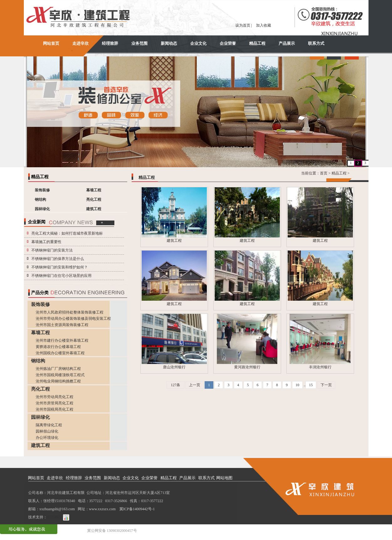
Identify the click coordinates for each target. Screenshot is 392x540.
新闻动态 (169, 43)
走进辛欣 (81, 43)
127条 (175, 385)
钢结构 (40, 200)
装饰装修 (42, 190)
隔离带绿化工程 (49, 425)
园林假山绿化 (47, 431)
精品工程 (257, 43)
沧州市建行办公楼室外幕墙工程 (62, 340)
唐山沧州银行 (174, 367)
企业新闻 (37, 222)
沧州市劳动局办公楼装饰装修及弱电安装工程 (73, 319)
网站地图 (224, 478)
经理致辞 (110, 43)
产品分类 (40, 293)
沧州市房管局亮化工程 (55, 403)
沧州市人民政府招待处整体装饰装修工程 (70, 312)
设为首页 (243, 25)
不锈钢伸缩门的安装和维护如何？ (60, 267)
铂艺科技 (55, 517)
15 (311, 385)
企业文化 (198, 43)
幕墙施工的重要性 (46, 242)
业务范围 (139, 43)
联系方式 (316, 43)
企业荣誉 (228, 43)
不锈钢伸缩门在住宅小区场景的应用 (61, 276)
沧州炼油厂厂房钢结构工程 (58, 369)
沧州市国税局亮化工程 (55, 409)
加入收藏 (264, 25)
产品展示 (287, 43)
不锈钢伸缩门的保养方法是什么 (58, 259)
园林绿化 (42, 209)
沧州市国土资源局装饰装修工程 (62, 325)
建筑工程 (94, 209)
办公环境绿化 (47, 438)
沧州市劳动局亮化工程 (55, 397)
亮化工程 (94, 200)
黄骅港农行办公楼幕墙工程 (58, 347)
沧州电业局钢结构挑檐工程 (58, 381)
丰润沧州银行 (320, 367)
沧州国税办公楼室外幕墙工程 (60, 353)
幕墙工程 (94, 190)
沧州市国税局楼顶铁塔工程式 (60, 375)
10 (297, 385)
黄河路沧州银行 (247, 367)
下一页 (326, 385)
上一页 (195, 385)
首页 (324, 173)
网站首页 (51, 43)
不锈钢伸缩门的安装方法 (52, 250)
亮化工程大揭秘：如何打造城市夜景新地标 (67, 233)
